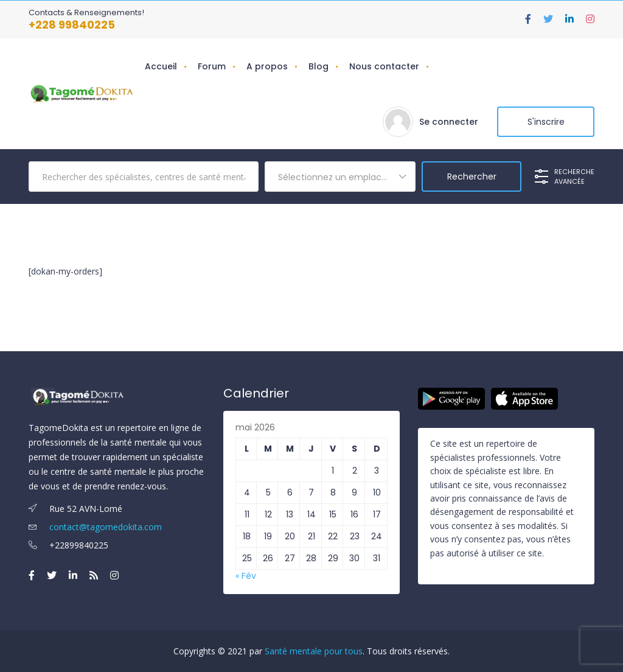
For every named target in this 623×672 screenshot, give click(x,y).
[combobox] (340, 177)
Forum (212, 66)
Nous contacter (384, 66)
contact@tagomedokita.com (95, 527)
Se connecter (449, 122)
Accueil (161, 66)
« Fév (246, 576)
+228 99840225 (72, 25)
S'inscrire (546, 122)
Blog (318, 66)
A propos (267, 66)
